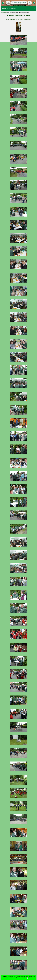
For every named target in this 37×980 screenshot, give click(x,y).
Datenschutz (11, 976)
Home (8, 12)
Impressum (5, 976)
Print (29, 978)
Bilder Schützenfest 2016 (24, 12)
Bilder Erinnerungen (14, 12)
